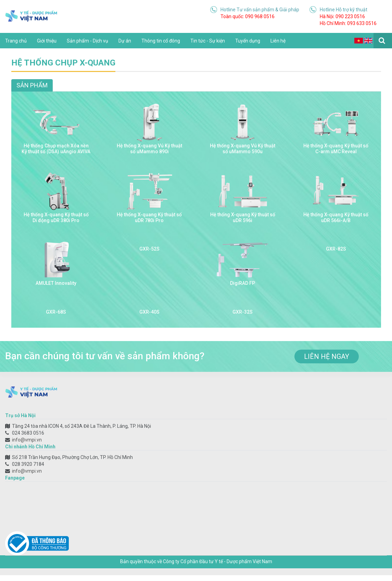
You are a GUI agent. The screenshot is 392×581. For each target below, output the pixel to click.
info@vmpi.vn (27, 440)
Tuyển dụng (248, 41)
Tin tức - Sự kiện (208, 41)
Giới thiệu (47, 41)
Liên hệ (278, 41)
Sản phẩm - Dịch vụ (87, 41)
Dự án (125, 41)
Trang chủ (16, 41)
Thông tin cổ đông (161, 41)
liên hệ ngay (327, 356)
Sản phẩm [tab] (32, 85)
